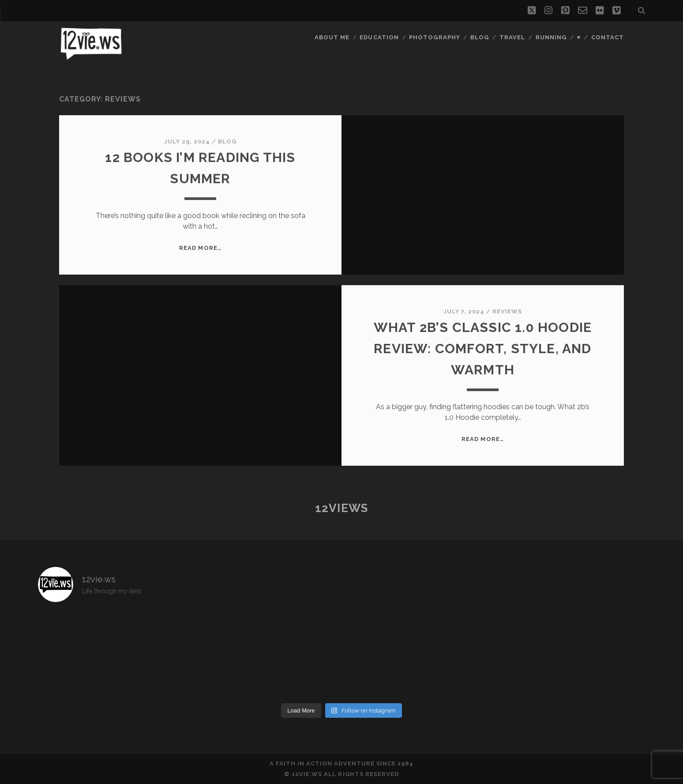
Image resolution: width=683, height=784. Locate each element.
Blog (480, 37)
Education (379, 37)
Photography (434, 37)
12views (342, 508)
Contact (608, 37)
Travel (512, 37)
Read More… (200, 248)
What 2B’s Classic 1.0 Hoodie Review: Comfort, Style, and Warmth (483, 349)
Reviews (507, 311)
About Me (332, 37)
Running (551, 37)
